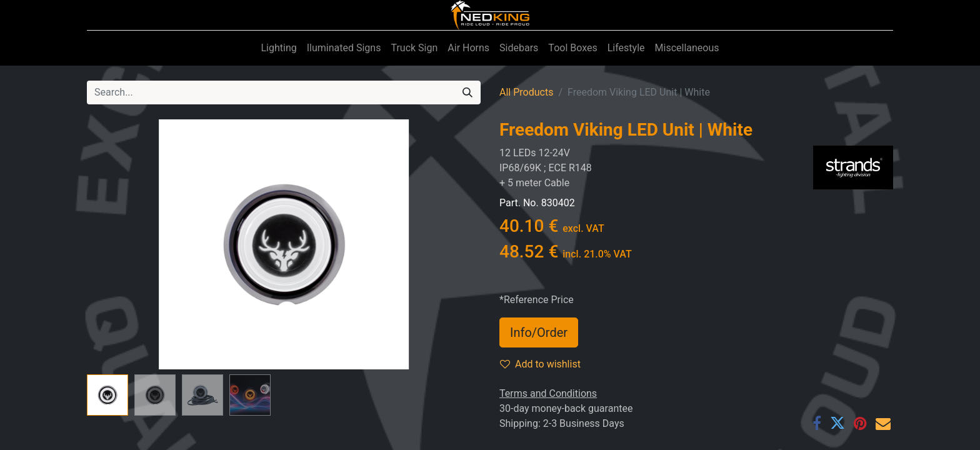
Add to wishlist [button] (540, 364)
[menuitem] (278, 48)
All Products (526, 92)
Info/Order (539, 332)
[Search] (467, 92)
